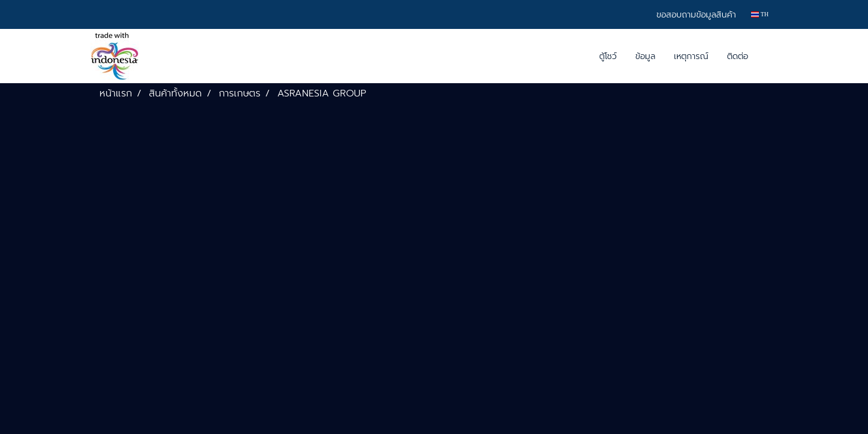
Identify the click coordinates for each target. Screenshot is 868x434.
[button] (768, 56)
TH (760, 14)
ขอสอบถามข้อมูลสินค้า (696, 15)
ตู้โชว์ (608, 56)
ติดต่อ (737, 56)
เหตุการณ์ (691, 56)
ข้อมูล (645, 56)
